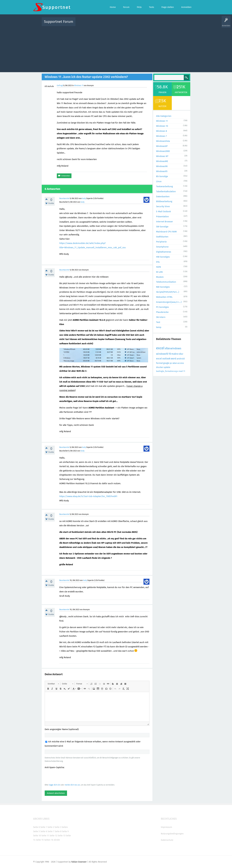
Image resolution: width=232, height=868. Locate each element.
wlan (175, 363)
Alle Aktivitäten (84, 24)
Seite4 (65, 827)
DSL (158, 262)
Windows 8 (161, 131)
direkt (57, 840)
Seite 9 (65, 831)
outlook (166, 359)
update (167, 367)
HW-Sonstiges (163, 257)
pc (171, 363)
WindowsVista (163, 141)
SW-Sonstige (162, 227)
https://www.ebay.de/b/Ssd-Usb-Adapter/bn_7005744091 (88, 496)
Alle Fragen (97, 24)
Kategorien (142, 24)
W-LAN (159, 272)
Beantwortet (64, 198)
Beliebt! (108, 24)
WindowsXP (162, 146)
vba (167, 348)
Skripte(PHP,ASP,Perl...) (168, 292)
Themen (132, 24)
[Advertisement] (116, 48)
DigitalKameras (164, 252)
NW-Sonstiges (163, 287)
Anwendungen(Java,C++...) (169, 302)
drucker (160, 367)
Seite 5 (36, 831)
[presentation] (67, 776)
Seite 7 (51, 831)
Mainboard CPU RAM (166, 232)
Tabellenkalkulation (166, 191)
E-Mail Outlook (163, 211)
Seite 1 (44, 827)
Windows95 (162, 171)
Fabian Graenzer (79, 862)
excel (160, 348)
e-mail (180, 371)
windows (176, 348)
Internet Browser (165, 222)
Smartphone (162, 247)
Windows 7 (161, 136)
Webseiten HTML (164, 297)
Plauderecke (162, 312)
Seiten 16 (49, 840)
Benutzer (153, 24)
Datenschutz (167, 840)
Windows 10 (162, 126)
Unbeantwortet (120, 24)
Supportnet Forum (59, 22)
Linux (159, 181)
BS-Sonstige (162, 176)
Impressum (166, 827)
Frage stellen (164, 24)
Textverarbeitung (164, 186)
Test (158, 322)
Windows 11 (79, 86)
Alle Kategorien (164, 116)
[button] (53, 684)
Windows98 (162, 166)
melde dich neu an (72, 785)
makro (175, 354)
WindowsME (162, 161)
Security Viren (163, 206)
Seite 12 (53, 836)
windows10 (162, 354)
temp (159, 327)
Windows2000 (163, 151)
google (166, 363)
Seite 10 (37, 836)
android (181, 359)
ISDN (158, 267)
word (174, 359)
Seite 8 (58, 831)
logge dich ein (54, 785)
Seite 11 (45, 836)
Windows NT (162, 156)
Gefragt (60, 86)
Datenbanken (163, 197)
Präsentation (162, 217)
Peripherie (161, 242)
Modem (160, 277)
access (181, 363)
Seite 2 (51, 827)
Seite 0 (36, 827)
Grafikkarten (162, 237)
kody (84, 198)
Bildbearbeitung (164, 201)
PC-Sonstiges (162, 307)
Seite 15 (40, 840)
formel (159, 363)
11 (184, 371)
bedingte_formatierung (166, 371)
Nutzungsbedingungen (172, 834)
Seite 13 (61, 836)
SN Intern (161, 317)
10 (170, 354)
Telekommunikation (166, 282)
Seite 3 (58, 827)
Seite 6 (44, 831)
